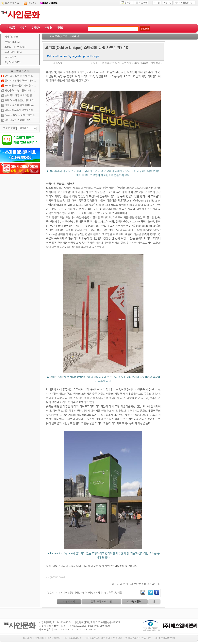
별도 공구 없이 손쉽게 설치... (19, 76)
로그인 (157, 3)
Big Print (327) (13, 62)
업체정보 (36, 28)
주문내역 (141, 3)
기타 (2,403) (11, 37)
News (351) (11, 57)
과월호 (23, 28)
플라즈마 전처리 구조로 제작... (20, 81)
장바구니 (127, 3)
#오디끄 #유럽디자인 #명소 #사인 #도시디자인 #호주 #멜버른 (90, 593)
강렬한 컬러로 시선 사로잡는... (20, 105)
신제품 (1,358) (12, 42)
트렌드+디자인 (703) (15, 47)
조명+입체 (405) (13, 52)
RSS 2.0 (32, 3)
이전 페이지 (69, 602)
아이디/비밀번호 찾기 (185, 3)
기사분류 (11, 28)
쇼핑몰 (48, 28)
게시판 (60, 28)
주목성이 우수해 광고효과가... (20, 110)
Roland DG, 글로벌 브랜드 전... (21, 115)
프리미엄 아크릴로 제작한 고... (20, 86)
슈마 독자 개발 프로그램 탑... (19, 96)
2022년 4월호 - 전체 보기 (147, 63)
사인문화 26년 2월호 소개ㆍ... (20, 91)
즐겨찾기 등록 (12, 3)
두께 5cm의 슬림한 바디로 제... (21, 100)
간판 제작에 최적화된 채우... (19, 120)
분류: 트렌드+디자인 (101, 602)
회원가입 (167, 3)
